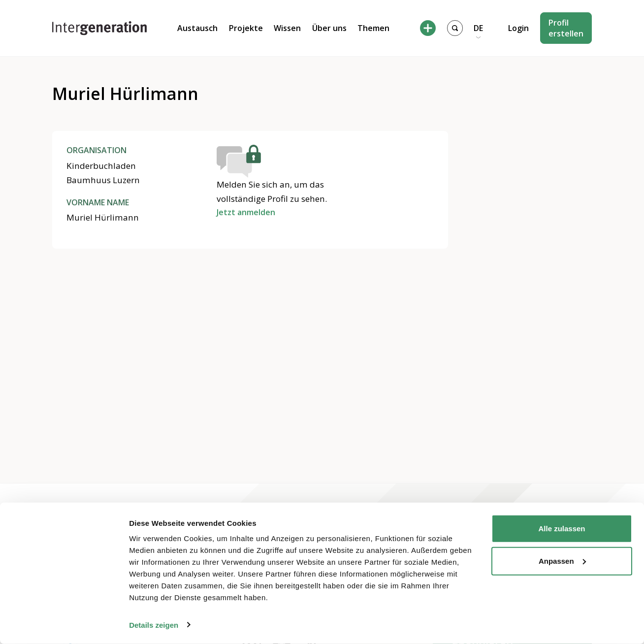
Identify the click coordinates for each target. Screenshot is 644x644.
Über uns (329, 28)
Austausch (197, 28)
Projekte (246, 28)
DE (478, 28)
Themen (373, 28)
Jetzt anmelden (246, 212)
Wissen (287, 28)
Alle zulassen (562, 529)
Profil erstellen (566, 28)
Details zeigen (154, 625)
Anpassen (562, 561)
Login (518, 28)
